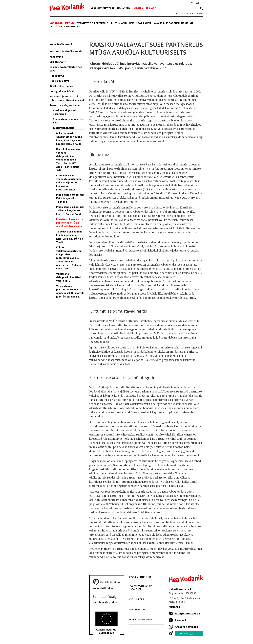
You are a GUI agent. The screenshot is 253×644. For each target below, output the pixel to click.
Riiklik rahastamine (61, 86)
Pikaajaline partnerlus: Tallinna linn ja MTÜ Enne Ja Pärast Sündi (70, 210)
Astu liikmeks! (137, 599)
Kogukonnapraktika (141, 619)
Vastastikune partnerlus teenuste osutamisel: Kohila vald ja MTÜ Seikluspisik (70, 291)
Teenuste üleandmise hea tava (69, 121)
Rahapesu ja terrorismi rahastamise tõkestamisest (67, 98)
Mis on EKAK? (58, 62)
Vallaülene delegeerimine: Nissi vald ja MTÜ (69, 277)
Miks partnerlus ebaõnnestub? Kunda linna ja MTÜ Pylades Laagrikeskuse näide (69, 138)
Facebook (181, 620)
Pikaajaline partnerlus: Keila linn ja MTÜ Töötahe (70, 198)
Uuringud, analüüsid (62, 91)
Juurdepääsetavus (184, 14)
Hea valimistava (59, 81)
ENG (193, 3)
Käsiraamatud (137, 609)
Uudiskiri (199, 14)
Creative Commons (187, 627)
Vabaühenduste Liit (102, 8)
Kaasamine (56, 57)
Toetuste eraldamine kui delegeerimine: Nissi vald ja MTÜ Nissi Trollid (70, 237)
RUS (202, 3)
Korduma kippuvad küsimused (64, 112)
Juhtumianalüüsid (123, 23)
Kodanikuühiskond (145, 8)
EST (197, 3)
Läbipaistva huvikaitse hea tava (66, 69)
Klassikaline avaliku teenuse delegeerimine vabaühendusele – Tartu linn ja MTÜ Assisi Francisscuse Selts (68, 160)
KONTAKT (174, 607)
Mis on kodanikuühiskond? (66, 51)
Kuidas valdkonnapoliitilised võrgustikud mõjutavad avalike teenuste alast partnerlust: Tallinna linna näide (69, 258)
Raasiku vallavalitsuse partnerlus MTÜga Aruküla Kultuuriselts (70, 223)
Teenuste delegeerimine (92, 23)
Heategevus (57, 76)
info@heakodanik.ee (188, 613)
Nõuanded (124, 8)
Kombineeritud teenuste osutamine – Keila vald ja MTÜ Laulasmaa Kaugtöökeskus (70, 182)
